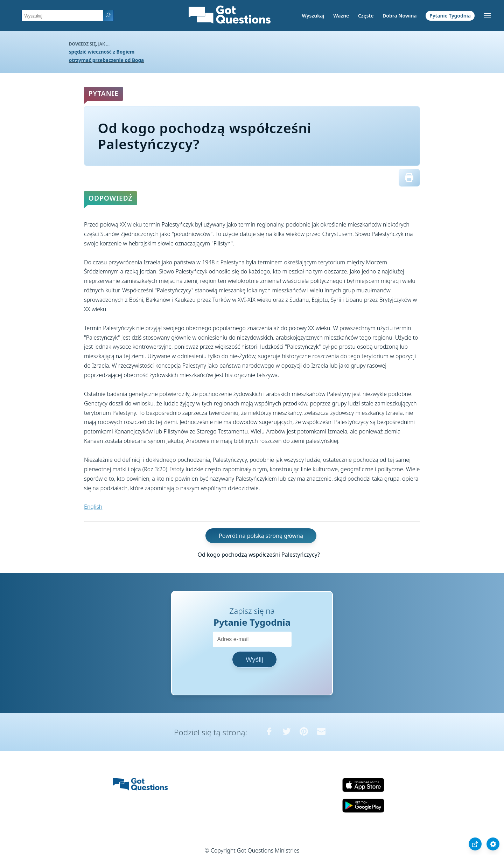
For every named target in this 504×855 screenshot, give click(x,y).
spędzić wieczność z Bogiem (102, 52)
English (93, 507)
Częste (366, 16)
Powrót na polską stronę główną (261, 536)
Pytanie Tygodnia (450, 16)
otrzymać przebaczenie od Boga (106, 60)
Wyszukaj (313, 16)
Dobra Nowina (400, 16)
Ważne (341, 16)
